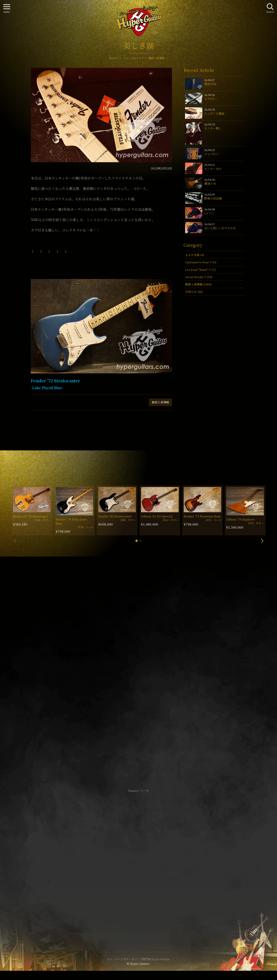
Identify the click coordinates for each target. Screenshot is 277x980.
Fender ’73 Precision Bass (202, 516)
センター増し (213, 128)
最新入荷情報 (160, 402)
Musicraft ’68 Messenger (31, 516)
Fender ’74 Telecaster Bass (71, 521)
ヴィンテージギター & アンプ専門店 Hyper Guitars (138, 959)
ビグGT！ (211, 99)
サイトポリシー (138, 855)
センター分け (213, 169)
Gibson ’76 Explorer (241, 519)
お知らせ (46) (194, 292)
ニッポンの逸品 (214, 113)
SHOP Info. (139, 676)
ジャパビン (212, 154)
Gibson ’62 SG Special (157, 516)
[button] (137, 541)
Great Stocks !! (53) (199, 277)
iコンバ (209, 213)
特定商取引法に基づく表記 (138, 861)
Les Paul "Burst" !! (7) (200, 270)
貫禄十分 (210, 183)
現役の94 (210, 84)
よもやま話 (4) (194, 255)
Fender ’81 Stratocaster (115, 516)
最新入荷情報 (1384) (198, 284)
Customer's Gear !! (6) (201, 262)
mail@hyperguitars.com (144, 664)
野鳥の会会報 (213, 198)
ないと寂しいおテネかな (220, 228)
